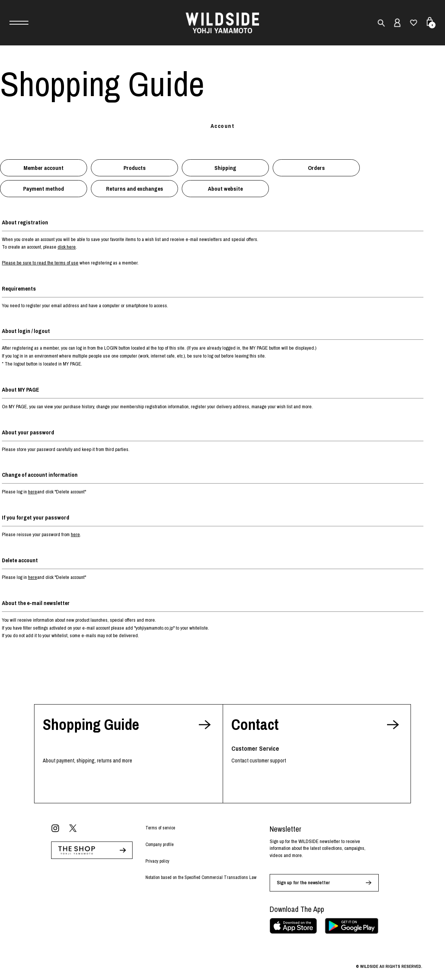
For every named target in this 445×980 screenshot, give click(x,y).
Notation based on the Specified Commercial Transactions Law (201, 877)
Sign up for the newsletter (303, 883)
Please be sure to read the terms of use (40, 263)
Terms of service (160, 828)
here (33, 492)
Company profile (159, 845)
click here (67, 247)
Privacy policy (157, 861)
